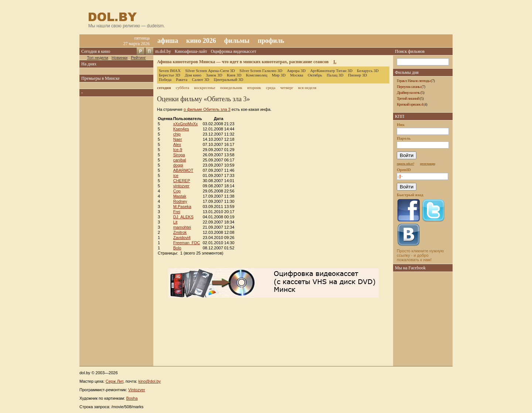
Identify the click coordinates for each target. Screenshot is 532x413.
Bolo (177, 248)
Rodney (180, 201)
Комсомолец (257, 75)
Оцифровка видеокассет (234, 51)
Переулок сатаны (409, 86)
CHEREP (182, 181)
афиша (168, 41)
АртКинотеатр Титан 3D (331, 71)
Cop (177, 191)
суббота (183, 88)
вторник (254, 88)
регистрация (428, 164)
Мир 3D (279, 75)
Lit (175, 222)
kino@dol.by (149, 381)
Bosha (132, 398)
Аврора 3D (296, 71)
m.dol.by (163, 51)
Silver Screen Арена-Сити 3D (210, 71)
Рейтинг (138, 58)
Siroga (179, 155)
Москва (296, 75)
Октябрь (315, 75)
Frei (177, 212)
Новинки (120, 58)
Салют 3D (200, 79)
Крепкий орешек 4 (410, 104)
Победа (165, 79)
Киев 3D (234, 75)
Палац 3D (335, 75)
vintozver (181, 186)
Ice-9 (178, 150)
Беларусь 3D (368, 71)
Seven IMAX (170, 71)
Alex (177, 144)
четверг (287, 88)
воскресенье (204, 88)
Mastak (180, 196)
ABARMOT (183, 170)
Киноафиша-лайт (191, 51)
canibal (180, 160)
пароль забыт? (405, 164)
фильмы (237, 41)
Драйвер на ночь (408, 92)
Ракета (182, 79)
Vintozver (137, 390)
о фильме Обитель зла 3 (207, 109)
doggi (178, 165)
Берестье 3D (170, 75)
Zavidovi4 (182, 238)
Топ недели (98, 58)
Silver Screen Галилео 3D (261, 71)
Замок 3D (214, 75)
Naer (178, 139)
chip (177, 134)
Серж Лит (115, 381)
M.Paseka (182, 206)
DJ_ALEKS (183, 217)
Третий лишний (408, 98)
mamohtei (182, 227)
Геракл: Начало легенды (414, 81)
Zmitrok (180, 232)
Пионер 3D (358, 75)
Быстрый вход (410, 195)
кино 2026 (201, 41)
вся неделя (307, 88)
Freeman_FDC (187, 243)
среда (271, 88)
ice (176, 175)
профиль (271, 41)
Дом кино (193, 75)
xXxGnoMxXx (186, 124)
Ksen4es (181, 129)
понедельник (231, 88)
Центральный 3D (229, 79)
